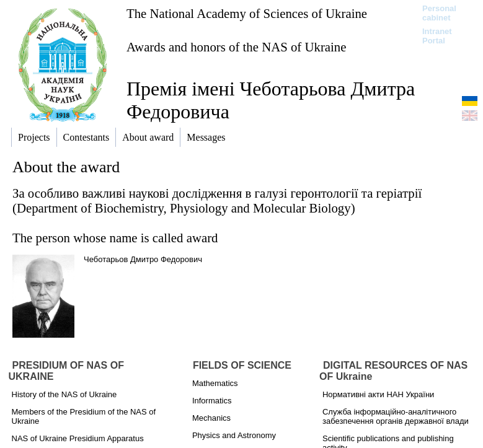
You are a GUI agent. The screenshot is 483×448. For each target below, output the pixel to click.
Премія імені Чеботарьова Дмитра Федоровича (271, 100)
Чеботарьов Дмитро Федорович (143, 259)
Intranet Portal (437, 36)
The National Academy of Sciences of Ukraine (247, 13)
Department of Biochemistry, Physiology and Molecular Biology (184, 208)
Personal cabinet (439, 13)
